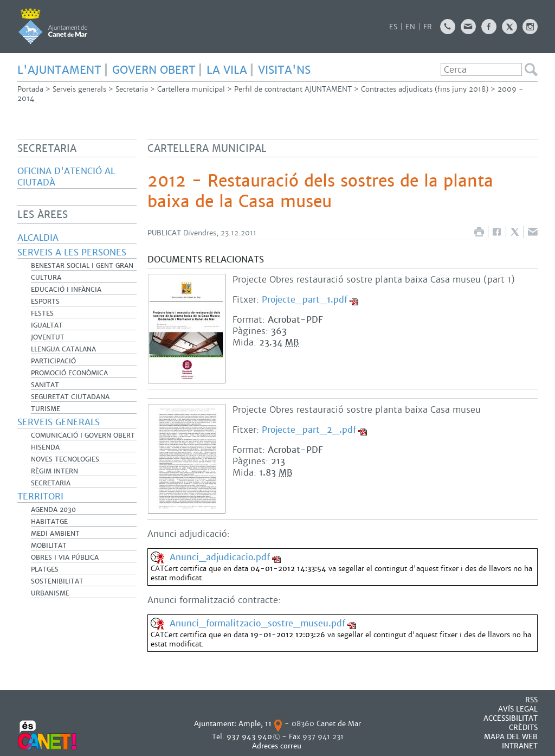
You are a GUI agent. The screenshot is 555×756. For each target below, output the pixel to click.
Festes (42, 313)
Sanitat (45, 385)
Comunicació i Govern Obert (83, 435)
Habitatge (49, 522)
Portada (30, 89)
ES (393, 27)
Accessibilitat (511, 718)
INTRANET (520, 746)
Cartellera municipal (191, 89)
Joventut (48, 337)
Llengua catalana (63, 349)
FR (428, 27)
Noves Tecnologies (65, 459)
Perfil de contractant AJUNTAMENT (293, 89)
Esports (45, 302)
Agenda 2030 (53, 510)
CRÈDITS (523, 728)
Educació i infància (66, 290)
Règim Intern (54, 471)
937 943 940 (249, 737)
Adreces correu (278, 746)
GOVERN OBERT (154, 70)
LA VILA (227, 70)
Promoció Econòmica (69, 373)
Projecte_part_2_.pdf (309, 430)
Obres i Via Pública (65, 558)
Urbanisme (50, 593)
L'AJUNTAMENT (59, 70)
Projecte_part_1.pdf (305, 300)
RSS (531, 700)
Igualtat (47, 325)
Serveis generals (79, 89)
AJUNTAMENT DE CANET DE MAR (53, 26)
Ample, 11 (255, 724)
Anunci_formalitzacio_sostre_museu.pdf (257, 623)
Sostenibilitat (57, 581)
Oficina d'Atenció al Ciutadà (66, 177)
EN (410, 27)
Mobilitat (49, 546)
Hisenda (45, 447)
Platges (45, 569)
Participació (53, 361)
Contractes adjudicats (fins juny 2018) (425, 89)
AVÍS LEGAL (518, 709)
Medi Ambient (55, 534)
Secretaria (132, 89)
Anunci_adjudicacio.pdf (220, 557)
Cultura (46, 278)
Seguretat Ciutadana (70, 397)
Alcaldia (38, 238)
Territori (40, 496)
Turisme (46, 409)
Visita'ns (284, 70)
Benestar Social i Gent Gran (82, 266)
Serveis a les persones (72, 252)
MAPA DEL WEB (511, 737)
